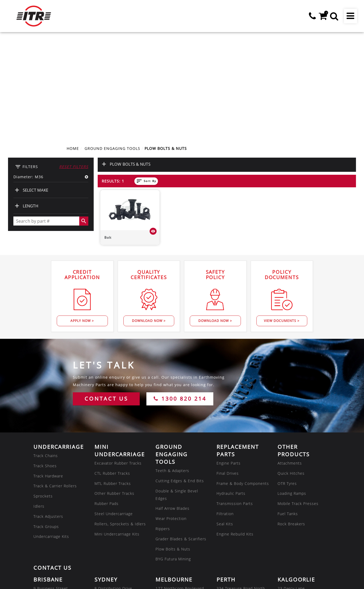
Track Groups (46, 427)
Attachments (290, 364)
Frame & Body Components (243, 384)
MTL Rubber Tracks (113, 384)
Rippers (163, 429)
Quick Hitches (291, 374)
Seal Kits (225, 424)
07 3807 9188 (47, 511)
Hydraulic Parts (231, 394)
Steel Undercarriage (114, 414)
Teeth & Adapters (172, 371)
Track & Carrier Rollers (55, 386)
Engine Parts (229, 364)
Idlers (39, 407)
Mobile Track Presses (298, 404)
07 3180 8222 (230, 552)
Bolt (108, 138)
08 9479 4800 (230, 511)
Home (73, 49)
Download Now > (149, 221)
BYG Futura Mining (173, 459)
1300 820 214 (180, 299)
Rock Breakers (291, 424)
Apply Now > (82, 221)
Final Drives (228, 374)
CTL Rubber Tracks (112, 374)
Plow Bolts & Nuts (173, 449)
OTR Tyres (287, 384)
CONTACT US (106, 299)
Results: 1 (113, 81)
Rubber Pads (107, 404)
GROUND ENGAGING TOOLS (112, 49)
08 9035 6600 (291, 511)
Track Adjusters (48, 417)
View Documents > (282, 221)
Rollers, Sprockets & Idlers (120, 424)
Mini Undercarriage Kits (117, 434)
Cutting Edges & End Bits (180, 381)
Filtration (225, 414)
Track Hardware (48, 376)
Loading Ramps (292, 394)
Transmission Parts (235, 404)
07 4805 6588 (47, 552)
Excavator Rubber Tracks (118, 364)
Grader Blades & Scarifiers (181, 439)
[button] (334, 16)
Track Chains (46, 356)
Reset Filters (74, 67)
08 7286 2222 (108, 552)
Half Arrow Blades (172, 409)
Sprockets (43, 396)
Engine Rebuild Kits (235, 434)
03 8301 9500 (169, 511)
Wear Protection (171, 419)
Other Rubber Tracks (114, 394)
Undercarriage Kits (51, 437)
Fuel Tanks (288, 414)
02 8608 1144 (108, 511)
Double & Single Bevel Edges (177, 395)
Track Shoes (45, 366)
